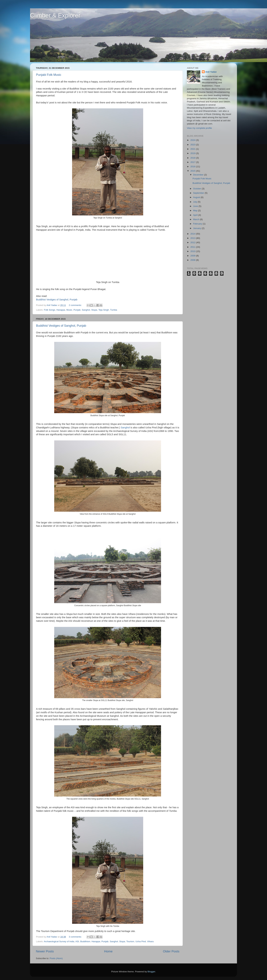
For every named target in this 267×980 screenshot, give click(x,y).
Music (69, 310)
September (199, 193)
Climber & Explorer (55, 15)
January (197, 228)
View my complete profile (199, 128)
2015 (193, 171)
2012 (193, 242)
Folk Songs (50, 310)
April (196, 215)
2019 (193, 153)
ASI (77, 941)
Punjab (77, 310)
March (196, 219)
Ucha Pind (141, 941)
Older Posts (171, 951)
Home (108, 951)
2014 (193, 234)
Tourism (130, 941)
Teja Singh (104, 310)
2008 (193, 260)
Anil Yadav (211, 72)
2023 (193, 145)
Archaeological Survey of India (59, 941)
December (199, 175)
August (197, 197)
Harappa (61, 310)
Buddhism (85, 941)
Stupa (94, 310)
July (195, 202)
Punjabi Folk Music (49, 75)
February (198, 224)
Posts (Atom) (56, 958)
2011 (193, 247)
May (195, 211)
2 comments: (76, 305)
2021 (193, 149)
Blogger (151, 972)
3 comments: (76, 937)
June (196, 206)
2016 (193, 167)
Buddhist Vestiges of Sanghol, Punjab (57, 300)
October (197, 189)
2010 (193, 251)
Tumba (114, 310)
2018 (193, 158)
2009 (193, 256)
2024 (193, 140)
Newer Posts (45, 951)
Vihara (150, 941)
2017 (193, 162)
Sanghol (86, 310)
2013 (193, 238)
